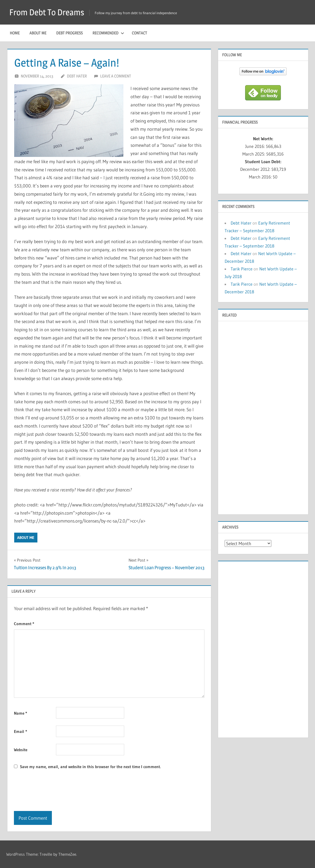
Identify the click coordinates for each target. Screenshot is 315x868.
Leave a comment (116, 76)
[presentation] (55, 791)
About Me (38, 33)
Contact (139, 33)
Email (20, 731)
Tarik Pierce (242, 269)
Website (21, 750)
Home (15, 33)
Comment (24, 624)
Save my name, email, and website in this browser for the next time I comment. (90, 767)
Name (20, 713)
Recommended (108, 33)
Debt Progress (69, 33)
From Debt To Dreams (48, 12)
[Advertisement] (263, 417)
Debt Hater (77, 76)
